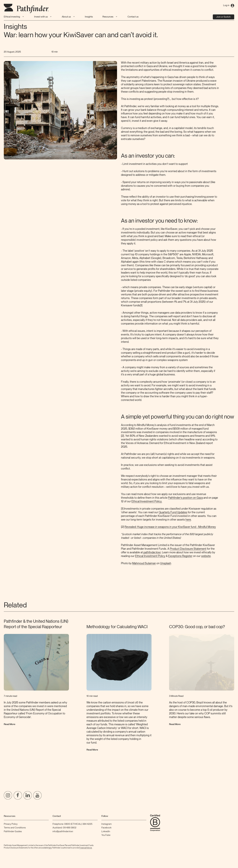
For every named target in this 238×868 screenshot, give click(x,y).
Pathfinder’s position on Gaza (185, 498)
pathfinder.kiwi (152, 552)
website (206, 556)
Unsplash (166, 563)
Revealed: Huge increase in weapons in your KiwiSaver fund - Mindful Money (170, 527)
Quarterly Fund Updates (173, 512)
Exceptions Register (180, 556)
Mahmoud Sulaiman (144, 563)
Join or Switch (223, 17)
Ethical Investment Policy (150, 556)
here (188, 520)
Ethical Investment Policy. (147, 501)
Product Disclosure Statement (188, 549)
